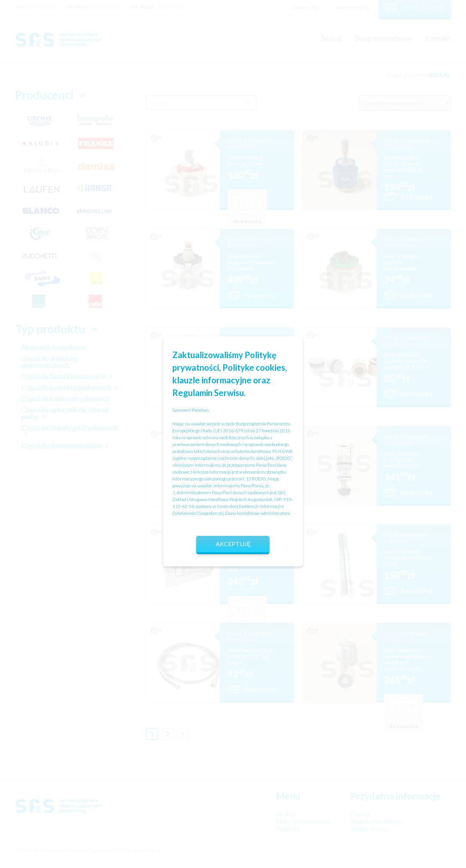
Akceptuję (233, 544)
